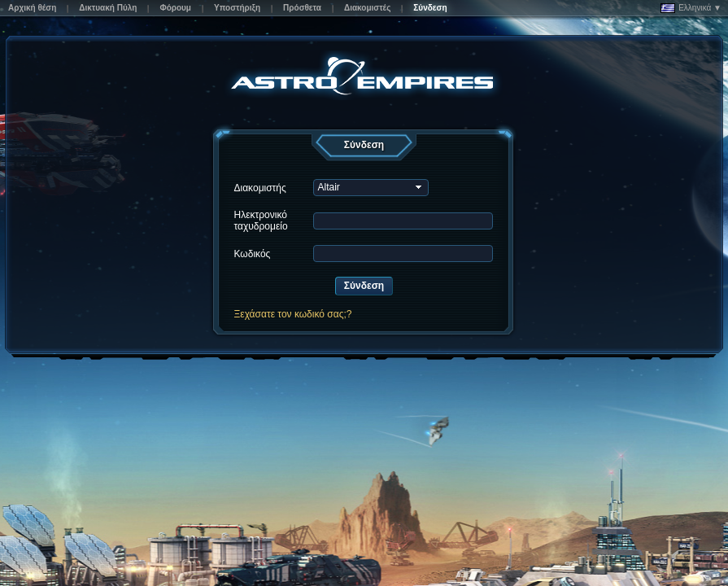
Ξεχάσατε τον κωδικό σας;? (292, 314)
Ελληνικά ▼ (691, 8)
